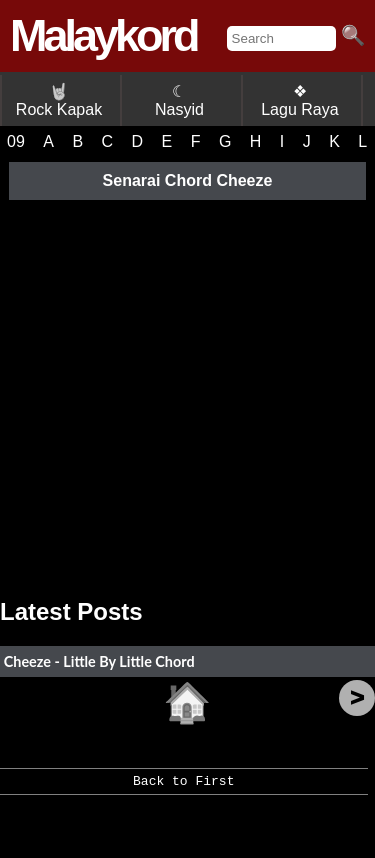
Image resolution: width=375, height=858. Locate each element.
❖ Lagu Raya (299, 100)
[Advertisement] (187, 391)
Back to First (183, 788)
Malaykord (103, 35)
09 (16, 141)
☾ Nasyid (179, 100)
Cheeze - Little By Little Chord (99, 661)
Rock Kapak (59, 100)
